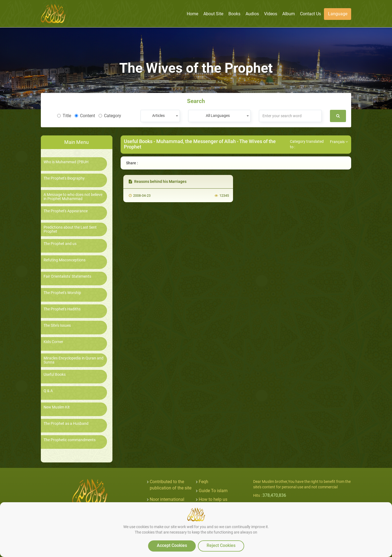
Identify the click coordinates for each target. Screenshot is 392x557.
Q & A (48, 391)
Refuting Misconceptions (65, 260)
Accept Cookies (172, 545)
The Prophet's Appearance (66, 211)
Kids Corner (53, 342)
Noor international (167, 499)
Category (110, 116)
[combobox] (160, 116)
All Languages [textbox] (218, 116)
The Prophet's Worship (62, 293)
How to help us (213, 499)
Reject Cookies (221, 545)
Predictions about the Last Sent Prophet (70, 229)
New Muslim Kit (57, 407)
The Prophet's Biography (64, 178)
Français (339, 142)
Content (85, 116)
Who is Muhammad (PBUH (66, 162)
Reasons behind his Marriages (158, 181)
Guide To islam (213, 491)
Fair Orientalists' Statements (67, 276)
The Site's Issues (57, 326)
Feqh (203, 482)
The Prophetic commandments (70, 440)
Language (338, 14)
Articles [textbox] (158, 116)
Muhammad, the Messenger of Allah (196, 141)
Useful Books (55, 375)
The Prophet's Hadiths (62, 309)
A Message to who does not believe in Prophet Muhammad (73, 197)
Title (64, 116)
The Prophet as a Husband (66, 424)
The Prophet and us (60, 244)
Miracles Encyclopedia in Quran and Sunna (73, 360)
